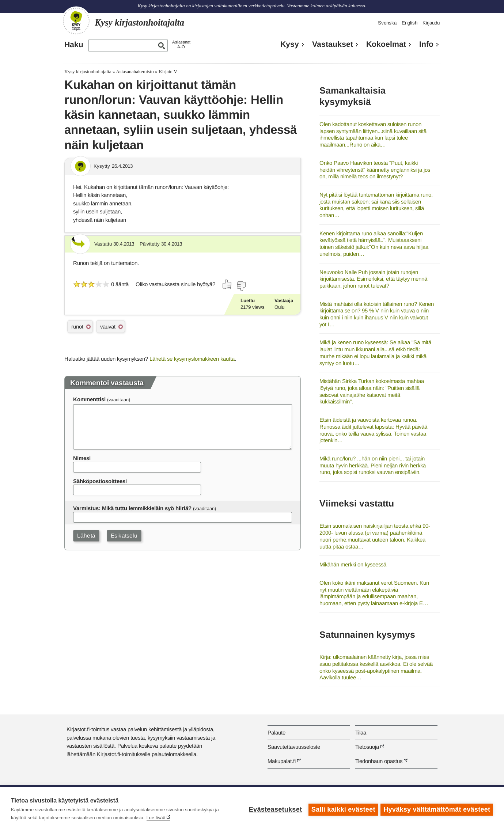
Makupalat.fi (282, 761)
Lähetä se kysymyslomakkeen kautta (192, 359)
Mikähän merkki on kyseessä (353, 564)
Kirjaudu (431, 23)
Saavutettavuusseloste (294, 747)
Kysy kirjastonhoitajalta (88, 71)
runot (77, 327)
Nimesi (82, 458)
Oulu (279, 307)
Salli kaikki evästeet (342, 809)
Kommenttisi (89, 399)
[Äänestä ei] (241, 286)
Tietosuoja (367, 747)
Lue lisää (156, 818)
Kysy (290, 44)
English (410, 23)
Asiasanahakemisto (135, 71)
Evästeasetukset (274, 809)
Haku (74, 45)
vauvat (108, 327)
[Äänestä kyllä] (227, 284)
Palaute (276, 733)
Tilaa (361, 733)
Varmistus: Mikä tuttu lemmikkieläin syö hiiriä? (132, 508)
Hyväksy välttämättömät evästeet (437, 809)
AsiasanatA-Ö (181, 44)
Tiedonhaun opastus (379, 761)
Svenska (387, 23)
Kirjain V (168, 71)
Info (426, 44)
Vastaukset (333, 44)
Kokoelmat (386, 44)
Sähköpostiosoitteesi (100, 481)
